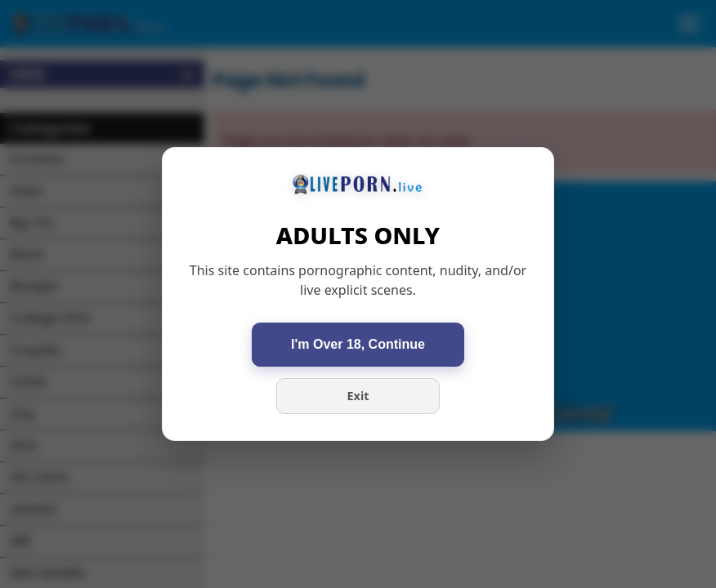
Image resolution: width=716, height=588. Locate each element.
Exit (358, 396)
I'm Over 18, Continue (358, 344)
